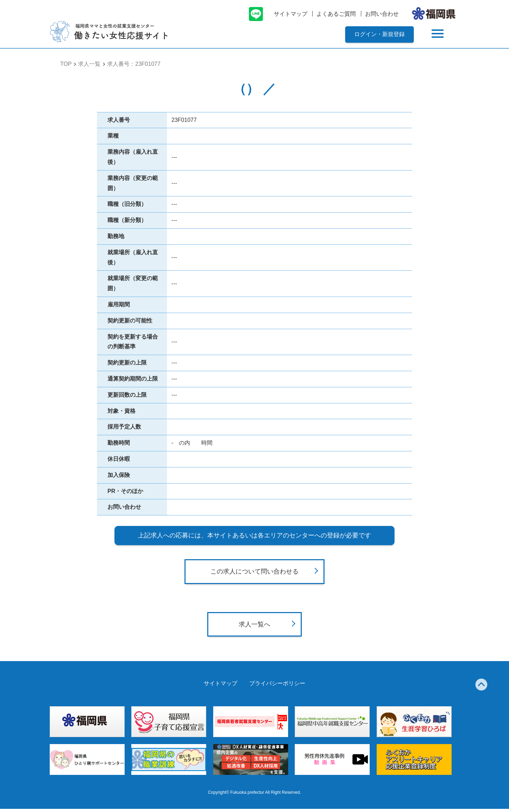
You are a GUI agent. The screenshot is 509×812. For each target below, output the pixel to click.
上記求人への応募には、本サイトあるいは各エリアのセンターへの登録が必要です (254, 535)
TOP (66, 64)
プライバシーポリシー (277, 686)
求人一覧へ (254, 627)
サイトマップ (291, 14)
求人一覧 (89, 64)
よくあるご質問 (336, 14)
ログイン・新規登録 (379, 34)
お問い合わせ (382, 14)
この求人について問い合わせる (254, 575)
